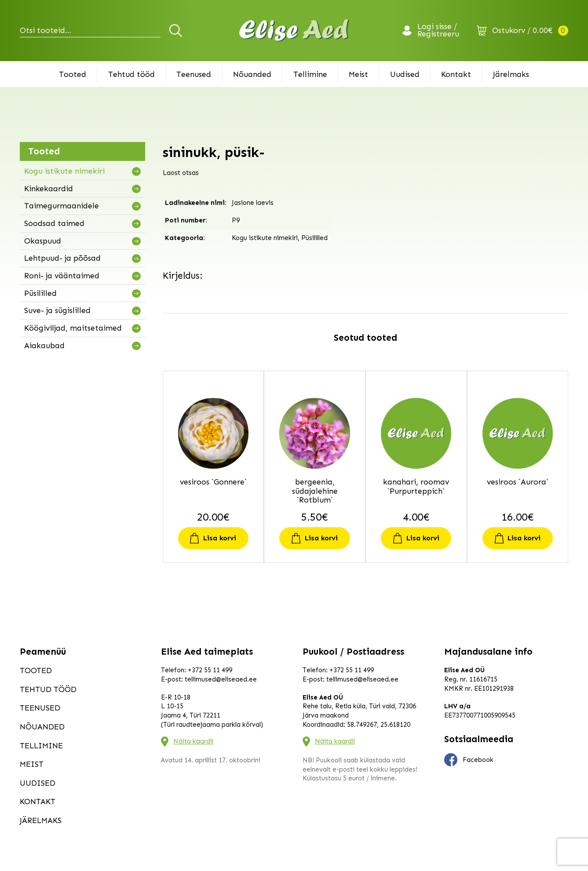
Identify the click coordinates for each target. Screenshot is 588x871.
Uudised (405, 74)
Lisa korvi (220, 538)
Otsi (177, 30)
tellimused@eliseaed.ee (221, 679)
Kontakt (456, 74)
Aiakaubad (44, 346)
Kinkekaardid (49, 189)
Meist (358, 74)
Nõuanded (252, 74)
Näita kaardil (193, 741)
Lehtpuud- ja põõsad (62, 258)
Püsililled (40, 293)
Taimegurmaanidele (62, 206)
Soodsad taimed (54, 223)
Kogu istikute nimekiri (64, 171)
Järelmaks (511, 74)
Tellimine (310, 74)
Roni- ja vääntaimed (62, 276)
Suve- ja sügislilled (57, 310)
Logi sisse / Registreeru (438, 31)
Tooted (73, 74)
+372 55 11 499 (210, 670)
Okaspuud (43, 241)
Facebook (469, 760)
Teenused (194, 74)
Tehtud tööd (131, 74)
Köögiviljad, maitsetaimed (73, 328)
